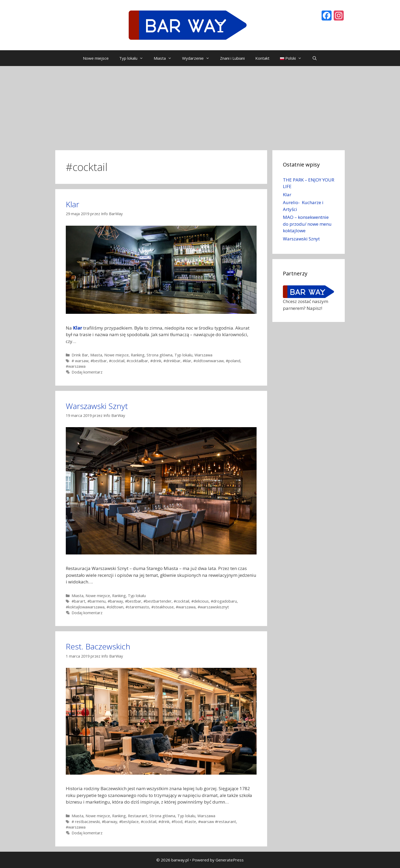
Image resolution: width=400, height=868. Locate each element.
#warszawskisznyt (213, 607)
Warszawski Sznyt (97, 406)
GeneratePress (230, 860)
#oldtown (115, 607)
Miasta (165, 58)
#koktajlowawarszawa (85, 607)
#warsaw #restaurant (217, 822)
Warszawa (203, 355)
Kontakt (262, 58)
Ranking (138, 355)
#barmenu (96, 601)
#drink (156, 361)
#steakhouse (162, 607)
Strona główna (159, 355)
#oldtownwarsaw (209, 361)
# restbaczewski (86, 822)
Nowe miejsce (96, 58)
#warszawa (76, 366)
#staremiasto (137, 607)
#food (177, 822)
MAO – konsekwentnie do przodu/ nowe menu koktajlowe (307, 224)
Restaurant (138, 816)
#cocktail (117, 361)
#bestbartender (157, 601)
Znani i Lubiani (232, 58)
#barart (78, 601)
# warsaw (80, 361)
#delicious (200, 601)
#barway (115, 601)
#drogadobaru (224, 601)
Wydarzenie (198, 58)
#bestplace (129, 822)
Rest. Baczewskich (98, 646)
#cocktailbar (137, 361)
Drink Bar (80, 355)
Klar (72, 204)
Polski (293, 58)
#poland (233, 361)
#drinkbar (172, 361)
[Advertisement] (200, 105)
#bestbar (99, 361)
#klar (187, 361)
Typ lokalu (134, 58)
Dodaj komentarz (87, 372)
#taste (190, 822)
